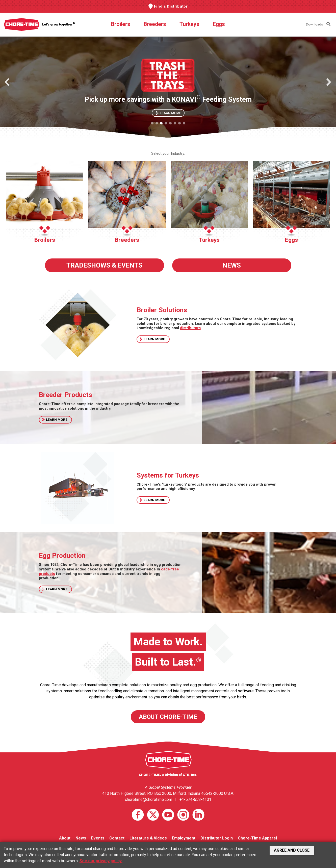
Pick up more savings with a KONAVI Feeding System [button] (168, 99)
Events (98, 838)
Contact (117, 838)
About (65, 838)
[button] (168, 87)
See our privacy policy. (101, 861)
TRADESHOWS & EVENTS (104, 265)
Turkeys (189, 24)
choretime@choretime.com (149, 799)
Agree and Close (292, 850)
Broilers (121, 24)
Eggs (219, 24)
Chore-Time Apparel (257, 838)
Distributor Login (217, 838)
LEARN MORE (154, 339)
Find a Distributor (171, 6)
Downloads (314, 24)
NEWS (232, 265)
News (81, 838)
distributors (190, 328)
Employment (184, 838)
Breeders (155, 24)
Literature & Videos (148, 838)
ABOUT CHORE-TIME (168, 717)
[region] (168, 87)
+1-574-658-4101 (195, 799)
